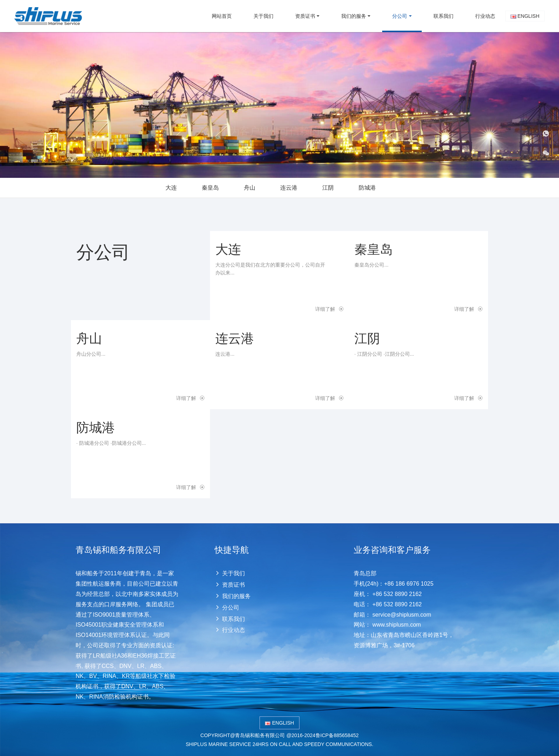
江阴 (328, 188)
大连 (171, 188)
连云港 (289, 188)
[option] (279, 105)
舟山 (250, 188)
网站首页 (222, 16)
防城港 (367, 188)
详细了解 (329, 309)
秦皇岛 (210, 188)
